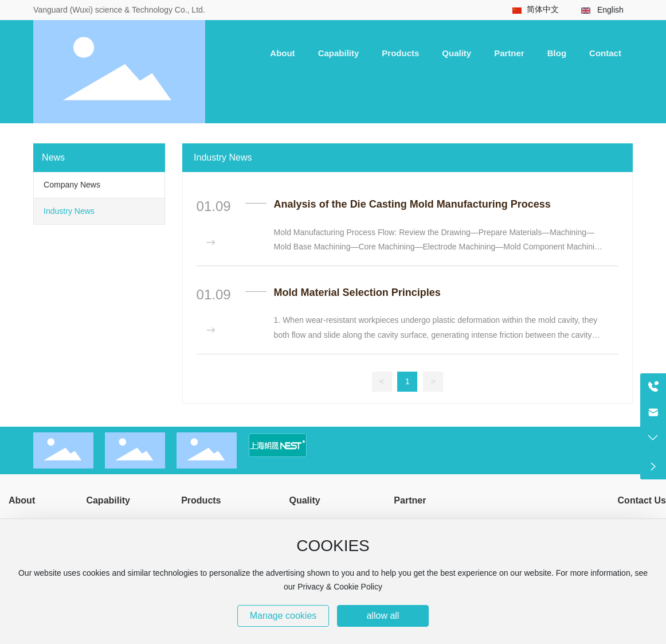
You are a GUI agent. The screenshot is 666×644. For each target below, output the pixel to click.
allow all (383, 616)
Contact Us (642, 500)
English (610, 10)
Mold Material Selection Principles (357, 292)
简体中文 (543, 9)
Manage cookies (283, 616)
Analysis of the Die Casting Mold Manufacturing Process (412, 204)
